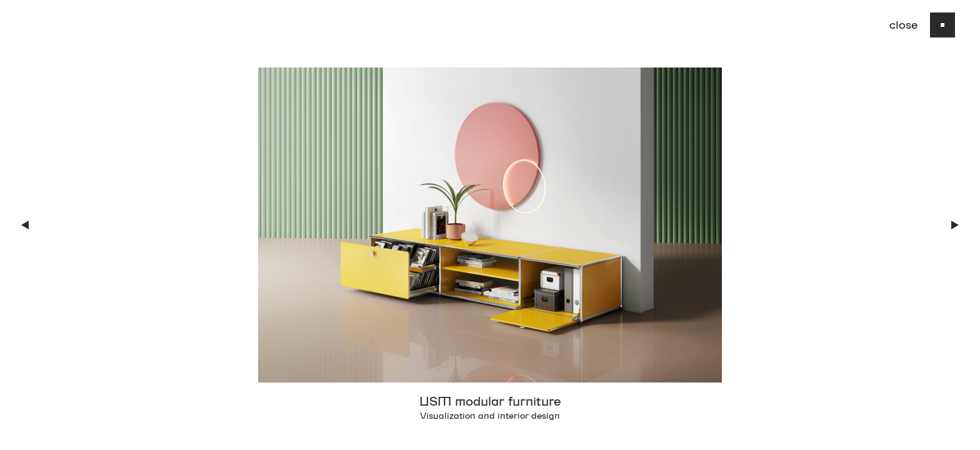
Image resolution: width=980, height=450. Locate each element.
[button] (25, 225)
